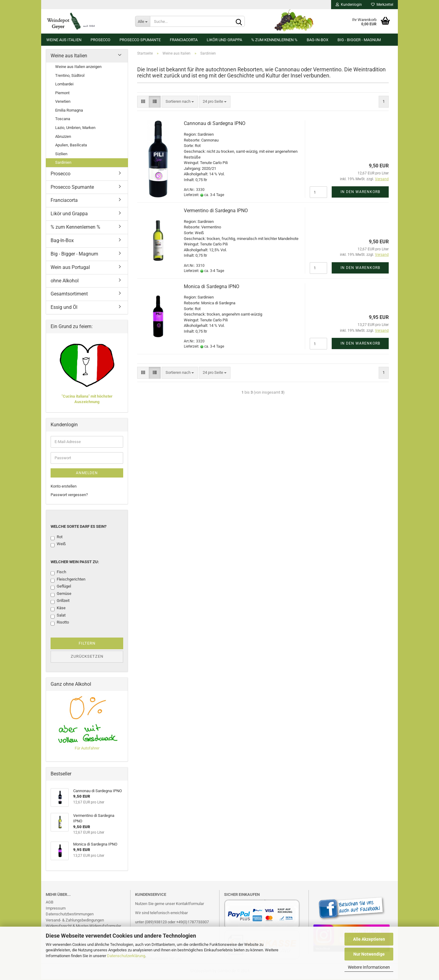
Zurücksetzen (87, 658)
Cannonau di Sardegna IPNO (215, 125)
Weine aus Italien (64, 40)
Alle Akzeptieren (369, 939)
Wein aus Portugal (70, 268)
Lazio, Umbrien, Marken (75, 129)
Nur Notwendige (369, 954)
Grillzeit (60, 602)
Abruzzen (63, 137)
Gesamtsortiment (69, 295)
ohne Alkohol (65, 282)
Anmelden (87, 474)
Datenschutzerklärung (126, 956)
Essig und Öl (64, 308)
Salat (58, 617)
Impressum (56, 909)
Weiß (58, 545)
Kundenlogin (349, 5)
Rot (57, 538)
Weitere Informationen (369, 967)
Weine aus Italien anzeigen (78, 68)
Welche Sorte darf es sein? (79, 528)
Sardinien (63, 164)
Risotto (60, 624)
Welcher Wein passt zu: (75, 563)
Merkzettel (382, 5)
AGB (50, 903)
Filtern (87, 644)
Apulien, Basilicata (71, 146)
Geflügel (61, 588)
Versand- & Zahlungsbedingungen (75, 921)
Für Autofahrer (87, 749)
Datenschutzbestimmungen (70, 915)
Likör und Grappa (224, 40)
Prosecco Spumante (140, 40)
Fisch (58, 574)
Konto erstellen (64, 487)
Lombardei (64, 85)
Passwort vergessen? (69, 496)
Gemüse (61, 595)
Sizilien (61, 155)
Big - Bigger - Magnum (359, 40)
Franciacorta (184, 40)
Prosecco (100, 40)
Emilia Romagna (69, 111)
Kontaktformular (190, 905)
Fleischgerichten (68, 581)
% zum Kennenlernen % (274, 40)
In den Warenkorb (360, 193)
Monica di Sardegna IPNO (212, 287)
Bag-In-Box (318, 40)
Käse (58, 610)
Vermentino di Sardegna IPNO (216, 212)
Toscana (63, 120)
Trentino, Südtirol (70, 76)
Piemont (62, 94)
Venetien (63, 103)
